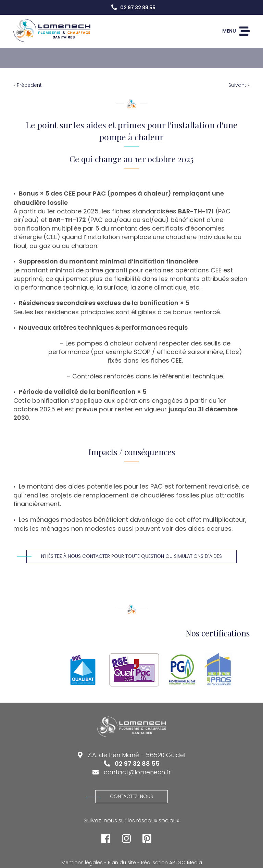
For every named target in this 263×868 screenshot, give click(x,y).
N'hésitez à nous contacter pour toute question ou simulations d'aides (124, 556)
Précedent (29, 85)
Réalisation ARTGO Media (172, 863)
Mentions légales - (84, 863)
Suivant (237, 85)
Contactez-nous (124, 796)
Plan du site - (124, 863)
